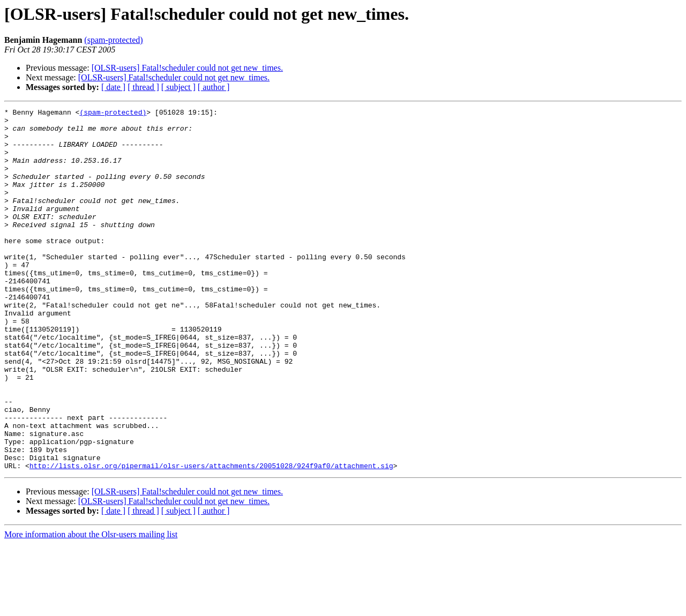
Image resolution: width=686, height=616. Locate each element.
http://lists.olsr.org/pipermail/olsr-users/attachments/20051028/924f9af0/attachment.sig (211, 538)
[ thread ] (143, 87)
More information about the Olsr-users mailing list (91, 607)
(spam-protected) (113, 40)
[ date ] (113, 87)
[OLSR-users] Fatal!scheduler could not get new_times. (187, 68)
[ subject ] (178, 87)
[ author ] (214, 87)
